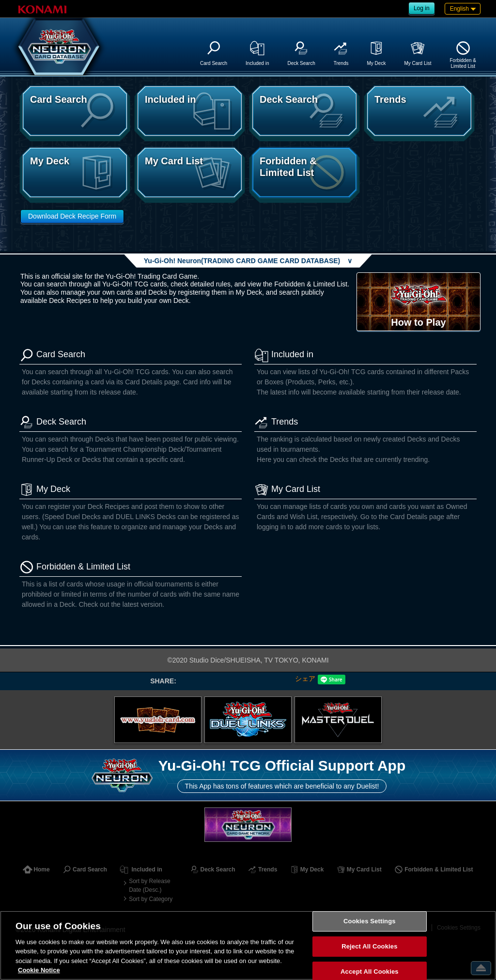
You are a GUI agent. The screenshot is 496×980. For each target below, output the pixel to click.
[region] (248, 945)
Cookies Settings (370, 922)
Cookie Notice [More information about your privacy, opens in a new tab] (39, 970)
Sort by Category (151, 899)
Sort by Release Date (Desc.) (149, 885)
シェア (305, 679)
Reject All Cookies (369, 946)
